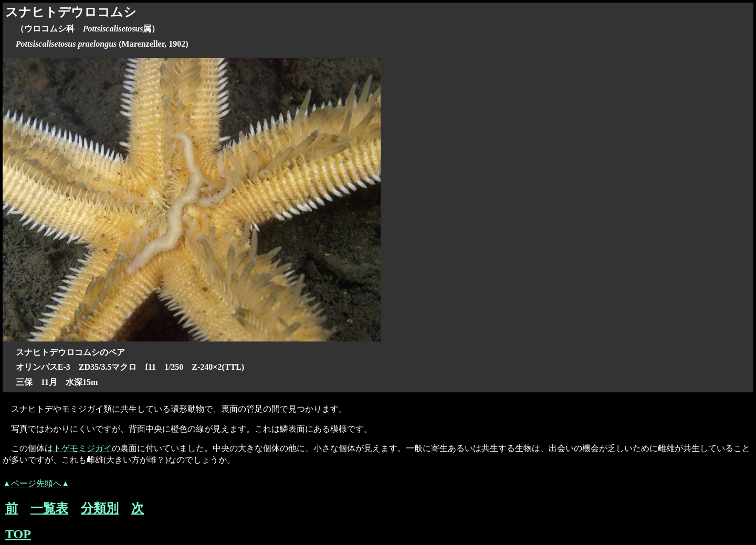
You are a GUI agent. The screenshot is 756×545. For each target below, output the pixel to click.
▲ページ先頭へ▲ (36, 483)
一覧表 (49, 508)
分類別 (100, 508)
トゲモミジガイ (82, 448)
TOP (18, 534)
